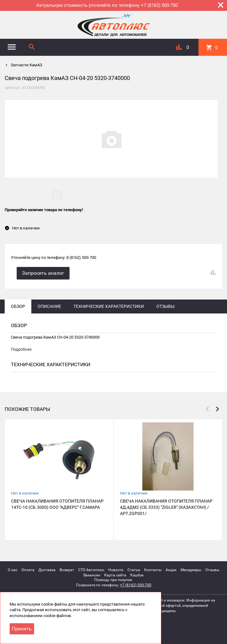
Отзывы (165, 306)
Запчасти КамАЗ (26, 65)
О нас (13, 570)
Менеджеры (191, 570)
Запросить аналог (43, 273)
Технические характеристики (109, 306)
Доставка (47, 570)
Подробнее (21, 349)
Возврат (67, 570)
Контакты (153, 570)
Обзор (18, 306)
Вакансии (92, 575)
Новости (116, 570)
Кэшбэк (137, 575)
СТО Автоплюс (91, 570)
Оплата (28, 570)
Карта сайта (115, 575)
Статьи (134, 570)
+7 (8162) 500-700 (136, 585)
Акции (171, 570)
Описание (49, 306)
